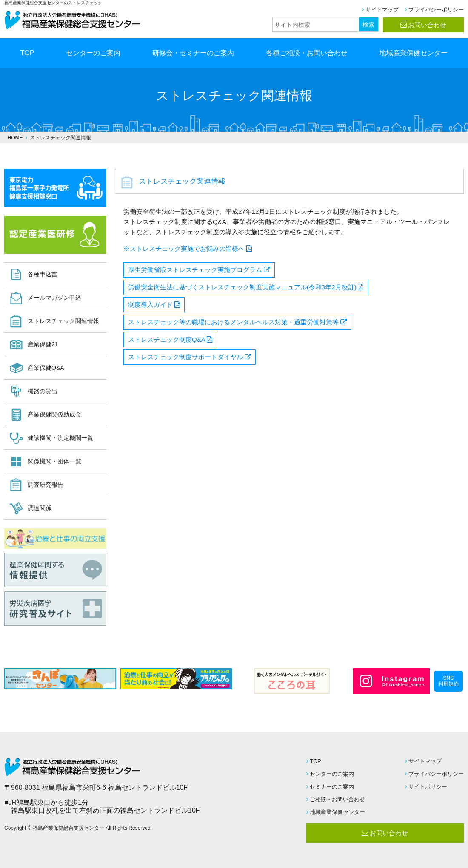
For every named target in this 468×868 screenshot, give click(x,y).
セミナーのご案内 (332, 787)
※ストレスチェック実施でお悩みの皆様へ (184, 248)
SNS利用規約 (448, 681)
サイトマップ (382, 10)
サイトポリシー (428, 787)
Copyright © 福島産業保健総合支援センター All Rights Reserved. (78, 828)
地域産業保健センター (414, 53)
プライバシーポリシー (436, 10)
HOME (15, 138)
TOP (27, 53)
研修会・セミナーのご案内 (193, 53)
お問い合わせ (427, 25)
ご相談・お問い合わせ (337, 799)
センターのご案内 (93, 53)
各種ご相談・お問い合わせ (307, 53)
